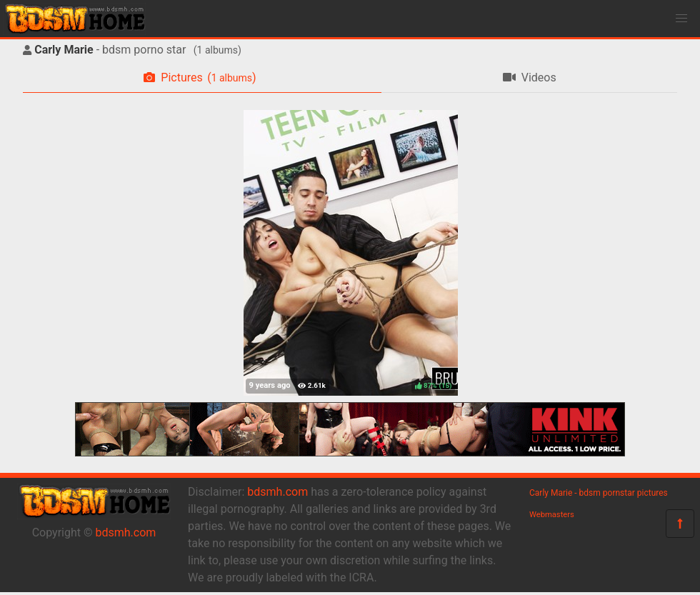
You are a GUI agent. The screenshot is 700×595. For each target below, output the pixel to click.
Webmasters (552, 515)
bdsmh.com (126, 532)
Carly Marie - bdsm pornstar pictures (599, 493)
